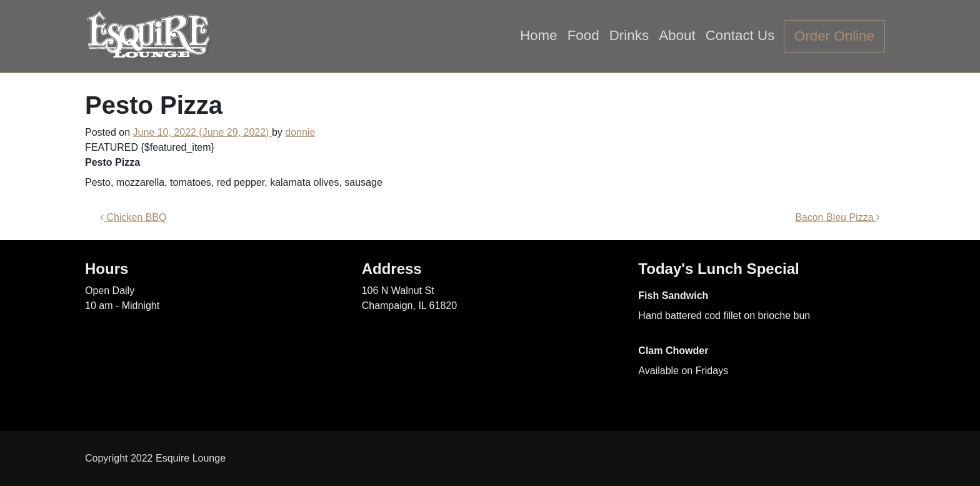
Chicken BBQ (133, 217)
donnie (300, 132)
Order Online (834, 36)
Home (539, 35)
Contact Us (740, 35)
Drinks (629, 35)
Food (583, 35)
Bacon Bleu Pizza (837, 217)
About (677, 35)
